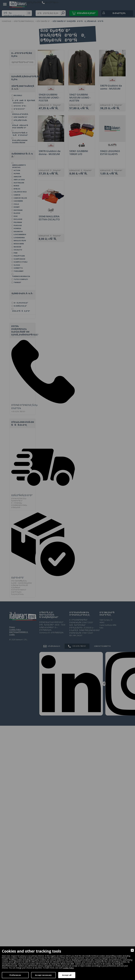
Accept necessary (43, 975)
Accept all (67, 975)
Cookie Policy (68, 968)
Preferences (15, 975)
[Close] (132, 950)
